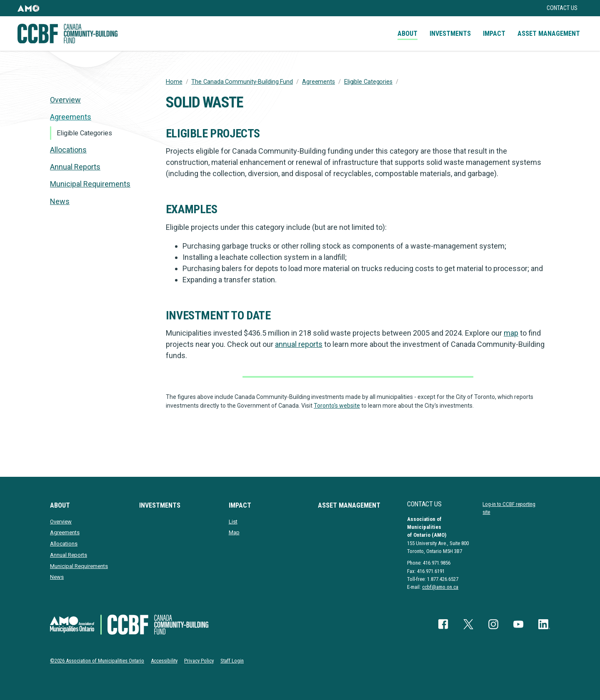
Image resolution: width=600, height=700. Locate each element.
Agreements (319, 82)
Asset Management (549, 34)
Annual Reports (75, 167)
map (511, 333)
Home (174, 82)
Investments (450, 34)
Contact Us (562, 8)
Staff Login (232, 661)
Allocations (68, 150)
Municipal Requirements (90, 184)
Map (234, 532)
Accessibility (164, 661)
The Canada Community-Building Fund (242, 82)
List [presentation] (233, 522)
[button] (28, 8)
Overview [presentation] (65, 100)
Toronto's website (337, 406)
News (60, 201)
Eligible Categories (368, 82)
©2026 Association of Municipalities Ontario (97, 661)
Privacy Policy (199, 661)
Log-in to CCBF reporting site (509, 508)
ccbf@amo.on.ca (440, 587)
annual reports (299, 344)
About (407, 34)
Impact (494, 34)
